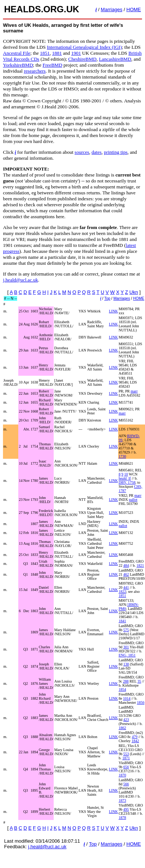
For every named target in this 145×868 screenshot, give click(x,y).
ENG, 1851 (127, 655)
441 (126, 587)
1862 (122, 728)
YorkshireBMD (18, 65)
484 (126, 565)
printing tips (116, 152)
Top (107, 298)
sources (82, 152)
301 (126, 647)
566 (126, 784)
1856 (141, 702)
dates (97, 152)
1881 (57, 53)
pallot (133, 500)
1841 (122, 621)
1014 (127, 698)
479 (135, 737)
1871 (126, 758)
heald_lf (125, 478)
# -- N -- (10, 298)
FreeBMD (52, 65)
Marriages (111, 9)
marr (134, 391)
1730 (122, 456)
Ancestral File (17, 53)
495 (126, 809)
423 (126, 720)
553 (126, 754)
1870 (122, 775)
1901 (76, 53)
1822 (122, 592)
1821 (140, 565)
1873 (122, 800)
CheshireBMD (82, 59)
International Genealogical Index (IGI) (84, 47)
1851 (45, 53)
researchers (35, 71)
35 (139, 681)
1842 (135, 741)
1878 (122, 818)
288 (126, 681)
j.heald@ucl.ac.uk (21, 280)
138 (126, 664)
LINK (113, 311)
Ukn (134, 292)
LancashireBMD (115, 59)
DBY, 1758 (127, 482)
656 (126, 767)
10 (126, 474)
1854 (122, 689)
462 (126, 574)
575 (126, 630)
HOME (134, 9)
